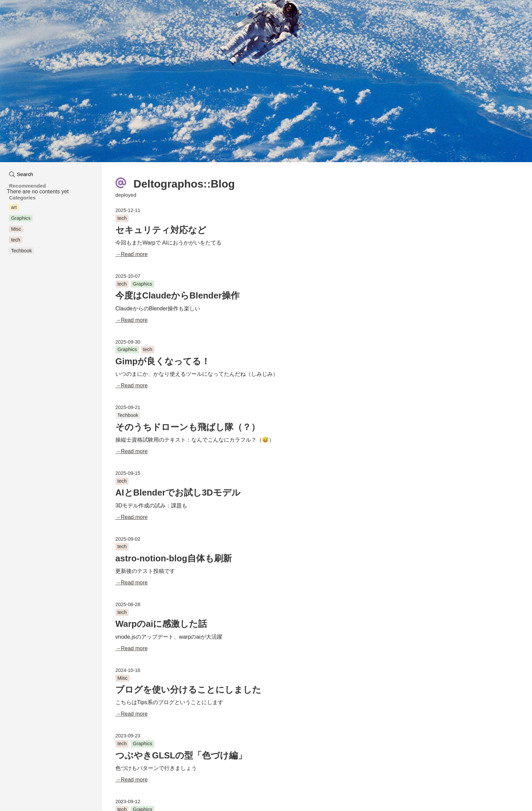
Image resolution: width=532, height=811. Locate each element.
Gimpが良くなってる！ (163, 361)
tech (122, 218)
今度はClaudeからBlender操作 (177, 295)
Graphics (142, 284)
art (14, 207)
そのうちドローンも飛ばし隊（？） (188, 427)
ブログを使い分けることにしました (188, 690)
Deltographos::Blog (175, 183)
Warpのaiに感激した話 (161, 624)
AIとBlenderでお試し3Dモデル (178, 493)
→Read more (131, 254)
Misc (122, 678)
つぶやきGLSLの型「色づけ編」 (181, 755)
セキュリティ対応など (161, 230)
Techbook (128, 415)
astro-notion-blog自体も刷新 (174, 558)
